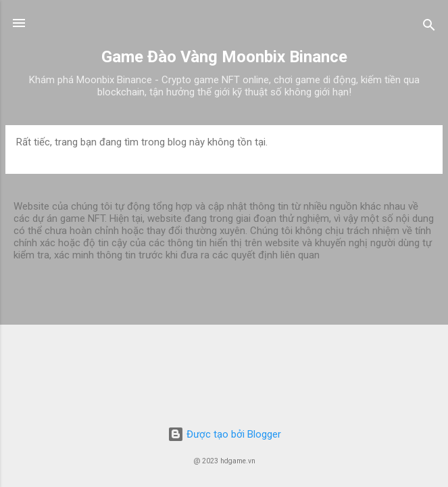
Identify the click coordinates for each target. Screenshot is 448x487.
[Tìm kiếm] (429, 27)
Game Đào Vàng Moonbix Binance (224, 57)
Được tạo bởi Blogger (224, 434)
